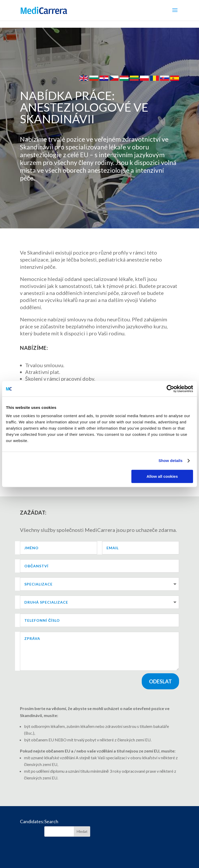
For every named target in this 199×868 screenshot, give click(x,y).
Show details (171, 461)
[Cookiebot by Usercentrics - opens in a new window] (170, 389)
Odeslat (160, 681)
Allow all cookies (162, 476)
